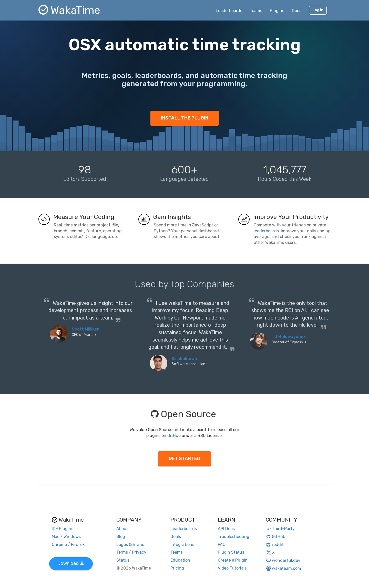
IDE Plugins (63, 529)
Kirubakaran (184, 359)
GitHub (174, 436)
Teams (256, 11)
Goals (176, 537)
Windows (72, 537)
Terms (122, 552)
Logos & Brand (130, 545)
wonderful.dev (283, 560)
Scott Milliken (86, 329)
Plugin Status (231, 552)
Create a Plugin (233, 560)
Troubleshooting (234, 537)
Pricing (177, 568)
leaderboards (266, 231)
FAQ (222, 545)
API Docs (226, 529)
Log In (318, 10)
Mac (56, 537)
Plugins (277, 11)
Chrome (59, 545)
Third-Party (280, 529)
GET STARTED (184, 459)
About (122, 529)
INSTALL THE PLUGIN (185, 118)
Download (71, 563)
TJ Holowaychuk (289, 337)
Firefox (78, 545)
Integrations (182, 545)
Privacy (139, 552)
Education (180, 560)
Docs (297, 11)
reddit (275, 545)
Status (123, 560)
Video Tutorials (232, 568)
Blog (121, 537)
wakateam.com (284, 568)
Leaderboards (229, 11)
